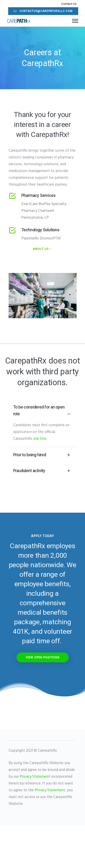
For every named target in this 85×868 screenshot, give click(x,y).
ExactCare (29, 204)
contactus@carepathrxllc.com (43, 11)
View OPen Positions (43, 657)
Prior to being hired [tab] (43, 455)
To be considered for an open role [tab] (43, 411)
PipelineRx (30, 238)
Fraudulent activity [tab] (43, 471)
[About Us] (42, 249)
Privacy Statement (35, 777)
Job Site (40, 439)
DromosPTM (50, 238)
